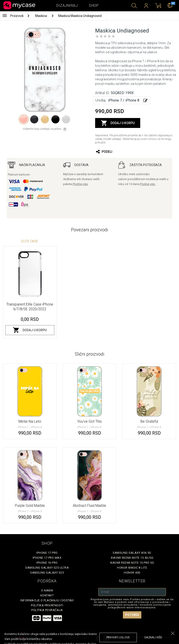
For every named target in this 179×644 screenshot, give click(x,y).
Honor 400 (132, 573)
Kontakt (47, 595)
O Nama (47, 590)
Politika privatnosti (47, 605)
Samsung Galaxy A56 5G (132, 553)
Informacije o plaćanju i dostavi (47, 600)
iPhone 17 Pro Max (47, 558)
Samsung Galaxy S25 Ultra (47, 568)
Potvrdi (132, 615)
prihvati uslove (118, 637)
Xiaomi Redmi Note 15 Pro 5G (132, 563)
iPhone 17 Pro (47, 553)
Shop (94, 6)
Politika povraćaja (47, 610)
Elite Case (30, 241)
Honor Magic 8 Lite (132, 568)
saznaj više (153, 637)
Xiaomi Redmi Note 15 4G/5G (132, 558)
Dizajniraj (67, 6)
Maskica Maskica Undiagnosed (80, 16)
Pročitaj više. (81, 184)
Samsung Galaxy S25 (47, 573)
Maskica (41, 16)
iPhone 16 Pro (47, 563)
